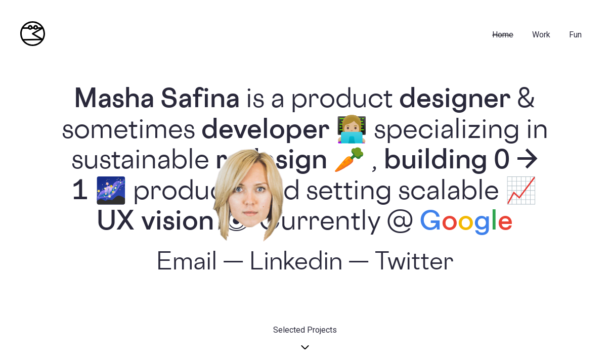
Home (503, 35)
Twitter (414, 264)
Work (541, 35)
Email (187, 264)
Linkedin (296, 264)
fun (575, 35)
